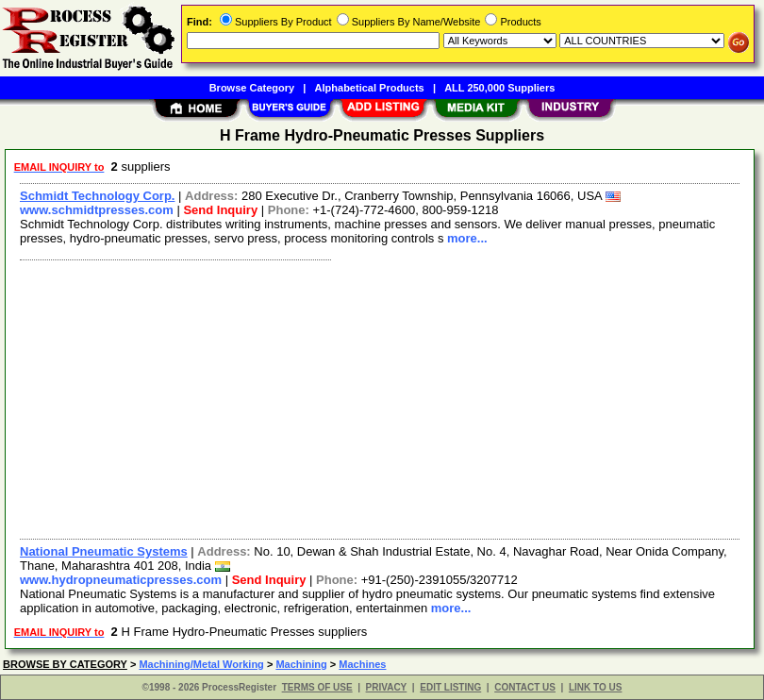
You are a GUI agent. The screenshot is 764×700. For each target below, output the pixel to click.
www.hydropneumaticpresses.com (121, 580)
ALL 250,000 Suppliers (499, 88)
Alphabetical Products (370, 88)
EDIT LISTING (450, 687)
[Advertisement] (376, 397)
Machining (301, 664)
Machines (362, 664)
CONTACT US (525, 687)
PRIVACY (387, 687)
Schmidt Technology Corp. (97, 196)
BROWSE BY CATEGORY (65, 664)
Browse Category (252, 88)
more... (467, 238)
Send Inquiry (220, 210)
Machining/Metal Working (201, 664)
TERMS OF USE (317, 687)
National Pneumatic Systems (104, 551)
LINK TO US (595, 687)
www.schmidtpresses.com (97, 210)
